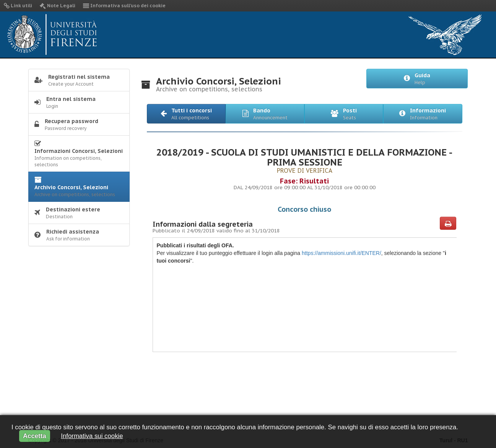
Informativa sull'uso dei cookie (124, 6)
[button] (186, 114)
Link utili (18, 6)
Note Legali (58, 6)
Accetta (35, 436)
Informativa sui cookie (92, 436)
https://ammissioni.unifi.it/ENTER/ (341, 253)
